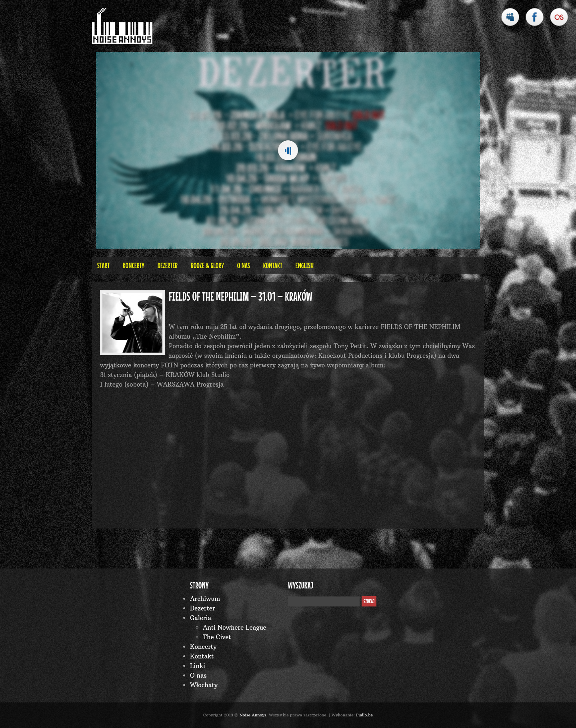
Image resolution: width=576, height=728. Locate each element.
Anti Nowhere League (235, 627)
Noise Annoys (253, 715)
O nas (244, 265)
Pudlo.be (364, 715)
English (304, 265)
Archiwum (205, 599)
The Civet (217, 637)
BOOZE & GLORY (207, 265)
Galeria (201, 618)
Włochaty (204, 685)
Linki (198, 666)
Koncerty (134, 265)
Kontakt (273, 265)
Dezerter (168, 265)
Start (103, 265)
